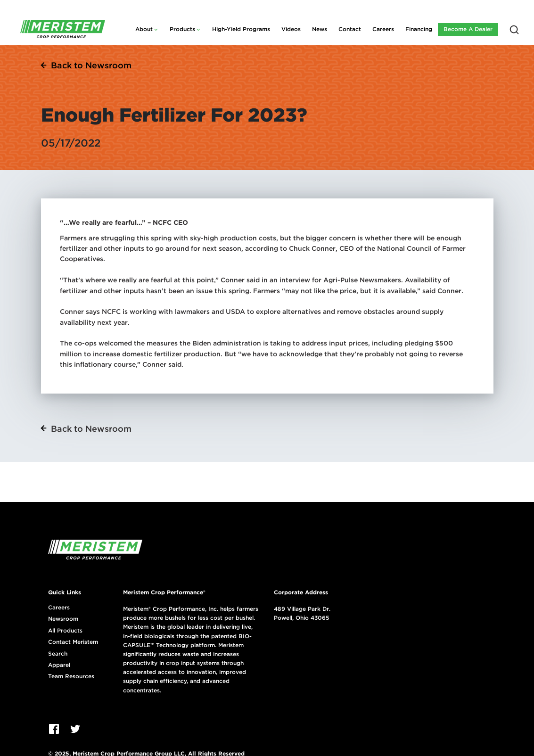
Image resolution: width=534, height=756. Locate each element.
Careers (383, 29)
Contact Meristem (73, 642)
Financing (419, 29)
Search (58, 654)
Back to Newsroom (91, 65)
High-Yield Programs (241, 29)
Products (182, 29)
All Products (65, 631)
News (320, 29)
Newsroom (63, 619)
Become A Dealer (468, 29)
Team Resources (71, 676)
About (144, 29)
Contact (350, 29)
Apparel (59, 665)
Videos (291, 29)
